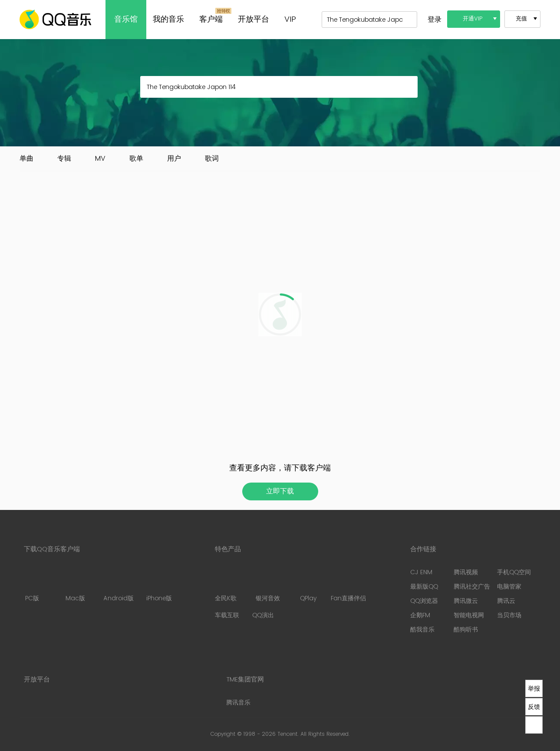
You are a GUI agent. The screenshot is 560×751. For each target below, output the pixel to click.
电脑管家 (509, 587)
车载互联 (227, 615)
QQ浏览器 (424, 601)
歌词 (212, 159)
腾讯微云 (466, 601)
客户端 (211, 19)
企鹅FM (420, 615)
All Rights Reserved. (325, 734)
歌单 (136, 159)
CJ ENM (421, 572)
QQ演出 (263, 615)
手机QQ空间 (514, 572)
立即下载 (280, 491)
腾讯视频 (466, 572)
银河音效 (268, 586)
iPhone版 (159, 586)
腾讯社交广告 (472, 587)
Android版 (119, 586)
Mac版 (75, 586)
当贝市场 (509, 615)
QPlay (309, 586)
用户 (174, 159)
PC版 (32, 586)
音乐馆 (126, 19)
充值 (521, 19)
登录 (435, 20)
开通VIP (473, 19)
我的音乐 (168, 19)
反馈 (534, 707)
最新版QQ (424, 587)
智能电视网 (469, 615)
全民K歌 (226, 586)
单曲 (26, 159)
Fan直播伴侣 (348, 586)
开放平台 (254, 19)
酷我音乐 (422, 630)
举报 (534, 688)
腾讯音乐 (238, 703)
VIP (290, 19)
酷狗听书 (466, 630)
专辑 (64, 159)
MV (100, 159)
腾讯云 (506, 601)
